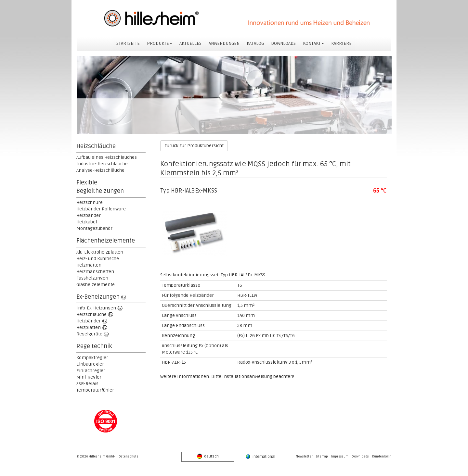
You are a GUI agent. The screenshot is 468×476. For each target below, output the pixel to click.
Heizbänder (89, 215)
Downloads (360, 457)
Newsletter (304, 457)
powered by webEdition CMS (465, 475)
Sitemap (322, 457)
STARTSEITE (128, 43)
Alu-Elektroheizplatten (100, 252)
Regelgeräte (89, 334)
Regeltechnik (94, 346)
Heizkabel (87, 222)
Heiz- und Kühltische (98, 259)
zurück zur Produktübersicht (194, 146)
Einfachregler (91, 371)
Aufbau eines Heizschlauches (107, 157)
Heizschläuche (96, 146)
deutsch (208, 456)
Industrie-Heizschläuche (102, 164)
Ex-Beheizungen (98, 297)
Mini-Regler (89, 377)
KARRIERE (341, 43)
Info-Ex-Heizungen (96, 308)
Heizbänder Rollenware (101, 209)
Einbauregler (90, 364)
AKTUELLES (190, 43)
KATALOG (255, 43)
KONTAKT (313, 43)
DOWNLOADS (283, 43)
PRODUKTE (160, 43)
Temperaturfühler (95, 390)
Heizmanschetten (95, 272)
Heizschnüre (90, 202)
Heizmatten (89, 265)
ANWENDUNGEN (224, 43)
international (260, 457)
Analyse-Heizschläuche (100, 170)
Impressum (340, 457)
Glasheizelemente (96, 285)
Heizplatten (89, 327)
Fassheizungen (92, 278)
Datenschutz (129, 457)
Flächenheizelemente (106, 241)
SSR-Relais (87, 384)
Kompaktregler (92, 358)
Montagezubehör (94, 228)
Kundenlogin (382, 457)
